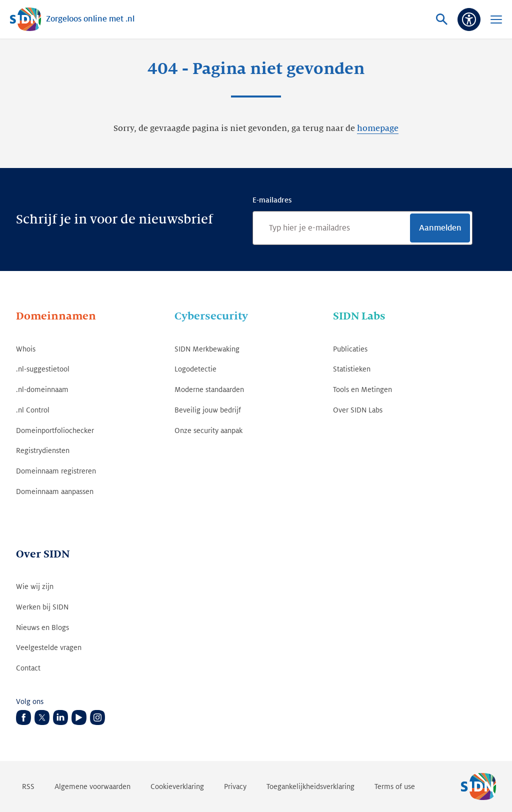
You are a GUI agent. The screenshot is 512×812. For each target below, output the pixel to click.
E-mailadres (272, 200)
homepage (378, 128)
